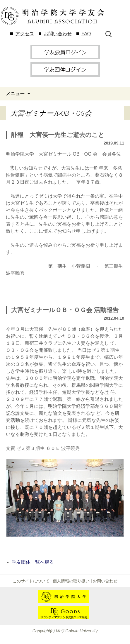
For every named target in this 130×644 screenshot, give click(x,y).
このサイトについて (31, 581)
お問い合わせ (58, 34)
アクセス (25, 34)
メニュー (15, 94)
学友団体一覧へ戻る (33, 562)
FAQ (86, 34)
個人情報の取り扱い (71, 581)
